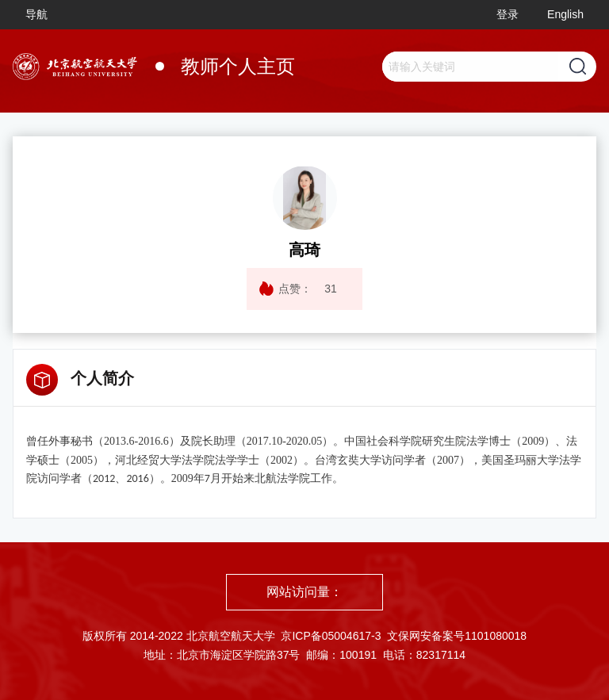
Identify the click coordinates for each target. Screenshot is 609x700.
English (565, 14)
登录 (507, 14)
